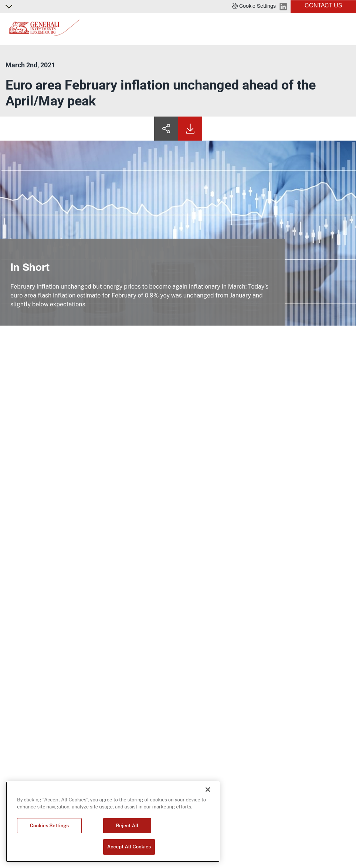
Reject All (127, 826)
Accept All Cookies (129, 847)
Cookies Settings (50, 826)
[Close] (208, 790)
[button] (254, 7)
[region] (113, 822)
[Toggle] (346, 29)
